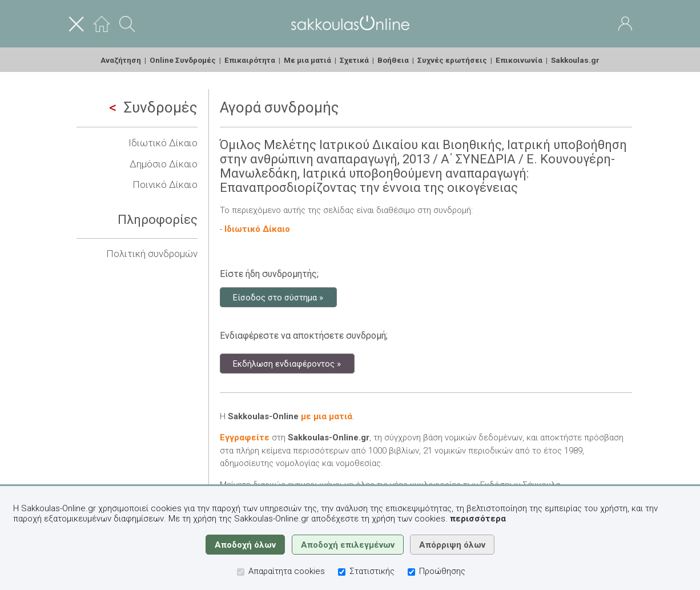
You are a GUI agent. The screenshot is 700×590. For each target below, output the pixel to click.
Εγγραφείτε (245, 438)
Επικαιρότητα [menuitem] (250, 60)
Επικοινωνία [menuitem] (519, 60)
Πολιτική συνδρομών (152, 254)
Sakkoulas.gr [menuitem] (575, 60)
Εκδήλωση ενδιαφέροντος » (287, 363)
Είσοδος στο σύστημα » (278, 297)
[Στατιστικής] (342, 572)
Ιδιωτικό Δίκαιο (163, 143)
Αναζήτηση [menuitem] (121, 60)
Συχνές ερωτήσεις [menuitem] (452, 60)
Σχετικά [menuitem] (354, 60)
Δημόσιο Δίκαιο (164, 164)
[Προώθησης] (411, 572)
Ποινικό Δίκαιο (165, 184)
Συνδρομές (153, 107)
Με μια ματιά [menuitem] (307, 60)
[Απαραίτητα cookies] (241, 572)
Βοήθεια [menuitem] (393, 60)
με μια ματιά (327, 416)
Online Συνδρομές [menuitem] (183, 60)
